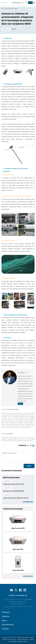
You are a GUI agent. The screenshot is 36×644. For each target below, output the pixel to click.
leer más (20, 404)
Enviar (29, 466)
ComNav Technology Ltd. (9, 639)
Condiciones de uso (22, 642)
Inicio (2, 9)
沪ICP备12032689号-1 (23, 639)
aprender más (28, 502)
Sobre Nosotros (9, 9)
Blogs (16, 9)
